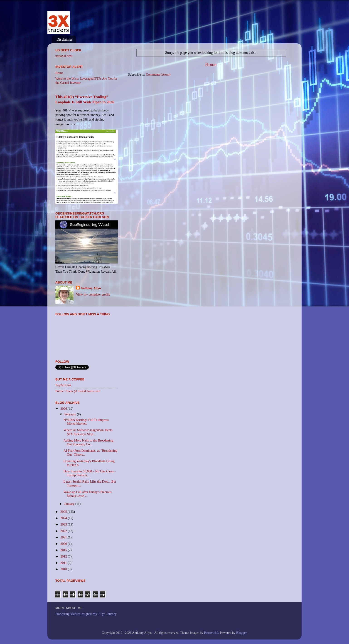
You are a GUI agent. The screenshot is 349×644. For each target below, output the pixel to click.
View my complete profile (93, 294)
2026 (64, 409)
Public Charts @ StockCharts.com (78, 391)
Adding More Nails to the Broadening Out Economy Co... (88, 442)
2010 (64, 569)
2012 (64, 556)
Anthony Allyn (91, 288)
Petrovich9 (211, 633)
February (71, 414)
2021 (64, 537)
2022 (64, 531)
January (70, 504)
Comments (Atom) (158, 74)
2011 (64, 563)
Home (211, 64)
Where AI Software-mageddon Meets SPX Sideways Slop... (88, 432)
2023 (64, 524)
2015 (64, 550)
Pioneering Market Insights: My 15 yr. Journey (86, 614)
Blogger (241, 633)
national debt (64, 56)
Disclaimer (64, 39)
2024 (64, 518)
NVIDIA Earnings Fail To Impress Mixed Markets (86, 422)
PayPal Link (63, 385)
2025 (64, 512)
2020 (64, 544)
